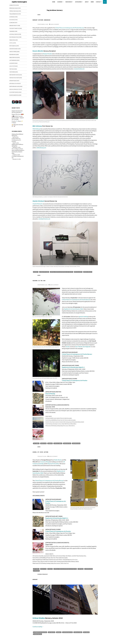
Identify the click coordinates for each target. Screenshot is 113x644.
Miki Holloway (37, 126)
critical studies (78, 632)
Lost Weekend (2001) (16, 61)
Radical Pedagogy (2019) (17, 90)
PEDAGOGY (45, 574)
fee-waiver (86, 632)
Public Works (58, 460)
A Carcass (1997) (15, 23)
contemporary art (68, 632)
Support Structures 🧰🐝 (17, 115)
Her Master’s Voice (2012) (17, 76)
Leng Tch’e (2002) (15, 67)
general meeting (83, 316)
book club (44, 443)
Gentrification (76, 443)
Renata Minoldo (38, 51)
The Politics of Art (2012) (17, 79)
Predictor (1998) (15, 40)
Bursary (38, 579)
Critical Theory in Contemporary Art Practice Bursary (70, 28)
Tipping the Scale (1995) (17, 11)
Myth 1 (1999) (15, 43)
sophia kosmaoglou (19, 2)
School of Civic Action (48, 452)
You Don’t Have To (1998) (17, 29)
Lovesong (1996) (15, 17)
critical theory (58, 443)
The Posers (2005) (15, 73)
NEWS (92, 2)
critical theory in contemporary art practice (62, 272)
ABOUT (87, 2)
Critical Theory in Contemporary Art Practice (75, 380)
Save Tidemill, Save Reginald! (83, 347)
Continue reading (38, 627)
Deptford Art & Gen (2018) (17, 87)
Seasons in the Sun (45, 280)
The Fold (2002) (15, 70)
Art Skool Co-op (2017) (17, 85)
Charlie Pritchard (38, 201)
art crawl (36, 443)
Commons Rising (45, 462)
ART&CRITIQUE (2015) (16, 82)
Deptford (81, 569)
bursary (36, 272)
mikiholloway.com (41, 148)
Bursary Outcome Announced (50, 20)
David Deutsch (67, 443)
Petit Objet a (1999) (16, 46)
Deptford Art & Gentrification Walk (73, 309)
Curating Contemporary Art (17, 150)
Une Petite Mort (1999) (17, 49)
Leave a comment (55, 24)
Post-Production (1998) (17, 38)
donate (68, 347)
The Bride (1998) (15, 32)
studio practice (38, 634)
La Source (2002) (15, 64)
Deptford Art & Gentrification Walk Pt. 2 (73, 367)
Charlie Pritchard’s (38, 204)
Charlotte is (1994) (16, 5)
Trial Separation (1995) (17, 14)
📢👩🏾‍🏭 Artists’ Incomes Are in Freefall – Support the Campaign (18, 119)
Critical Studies (39, 618)
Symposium (36, 571)
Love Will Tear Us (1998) (17, 35)
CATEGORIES (78, 2)
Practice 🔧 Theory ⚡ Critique (18, 122)
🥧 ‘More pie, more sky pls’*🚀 (18, 124)
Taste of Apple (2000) (16, 52)
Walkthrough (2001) (16, 58)
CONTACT (98, 2)
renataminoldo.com (79, 69)
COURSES (60, 2)
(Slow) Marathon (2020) (17, 96)
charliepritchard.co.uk (44, 219)
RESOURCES (69, 2)
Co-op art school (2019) (17, 93)
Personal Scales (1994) (17, 8)
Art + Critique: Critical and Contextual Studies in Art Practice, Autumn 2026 (17, 146)
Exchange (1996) (15, 20)
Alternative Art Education (40, 632)
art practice (52, 632)
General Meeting (50, 394)
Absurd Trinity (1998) (16, 26)
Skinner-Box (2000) (16, 55)
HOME (54, 2)
